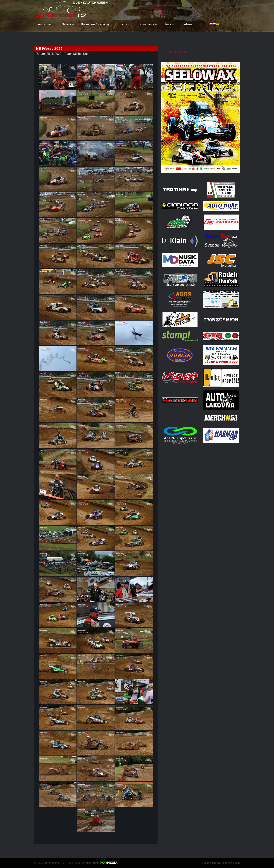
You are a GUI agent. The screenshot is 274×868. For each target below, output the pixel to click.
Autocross (45, 24)
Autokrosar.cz (178, 51)
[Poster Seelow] (201, 174)
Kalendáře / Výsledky (95, 24)
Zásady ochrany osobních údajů (221, 863)
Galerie (67, 24)
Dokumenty (146, 24)
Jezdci (124, 24)
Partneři (187, 24)
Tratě (168, 24)
